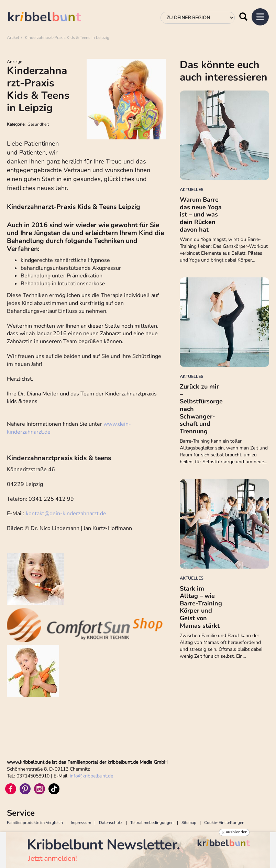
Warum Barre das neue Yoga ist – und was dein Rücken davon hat (201, 214)
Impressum (81, 823)
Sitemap (189, 823)
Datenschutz (111, 823)
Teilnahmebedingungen (152, 823)
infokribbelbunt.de (91, 776)
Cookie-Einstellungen (224, 823)
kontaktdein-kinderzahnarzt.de (66, 514)
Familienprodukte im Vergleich (35, 823)
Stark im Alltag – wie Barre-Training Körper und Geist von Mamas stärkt (201, 607)
